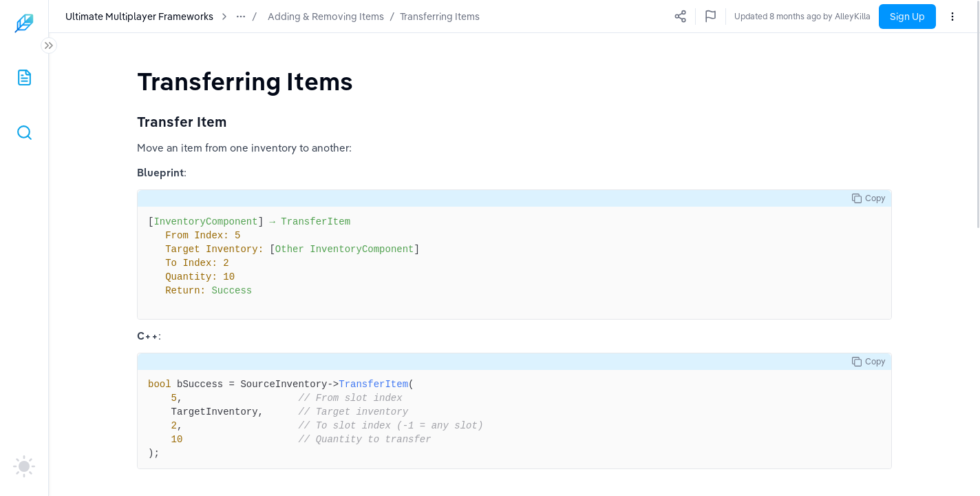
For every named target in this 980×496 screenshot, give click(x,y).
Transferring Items (440, 17)
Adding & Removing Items (326, 17)
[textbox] (245, 81)
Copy (869, 198)
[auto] (24, 466)
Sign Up (907, 17)
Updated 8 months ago (827, 16)
